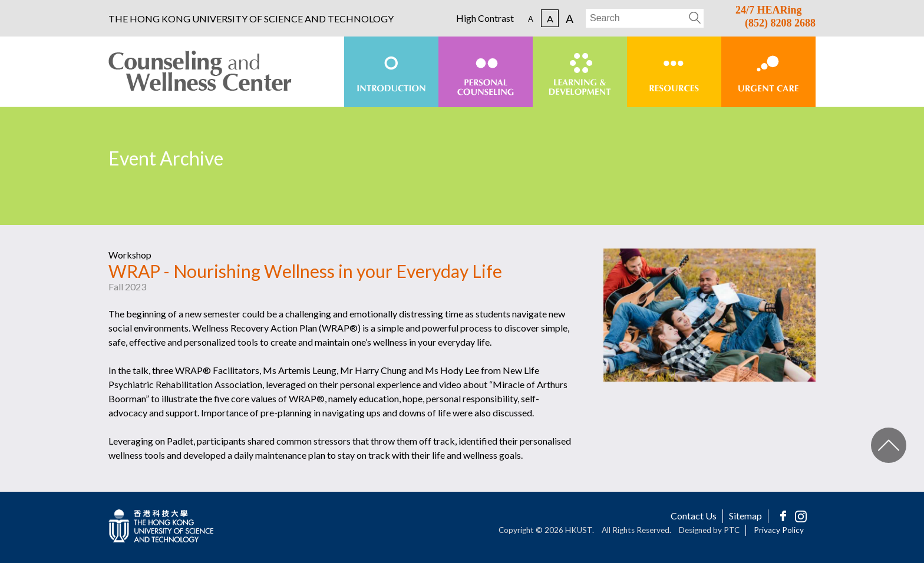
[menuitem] (391, 72)
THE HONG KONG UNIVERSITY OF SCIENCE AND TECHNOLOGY (251, 19)
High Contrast (485, 18)
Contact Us (694, 516)
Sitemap (745, 516)
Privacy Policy (779, 530)
